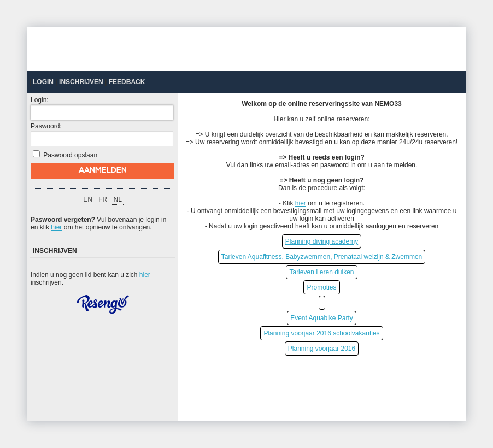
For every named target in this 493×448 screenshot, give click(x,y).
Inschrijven (81, 82)
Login (43, 82)
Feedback (127, 82)
